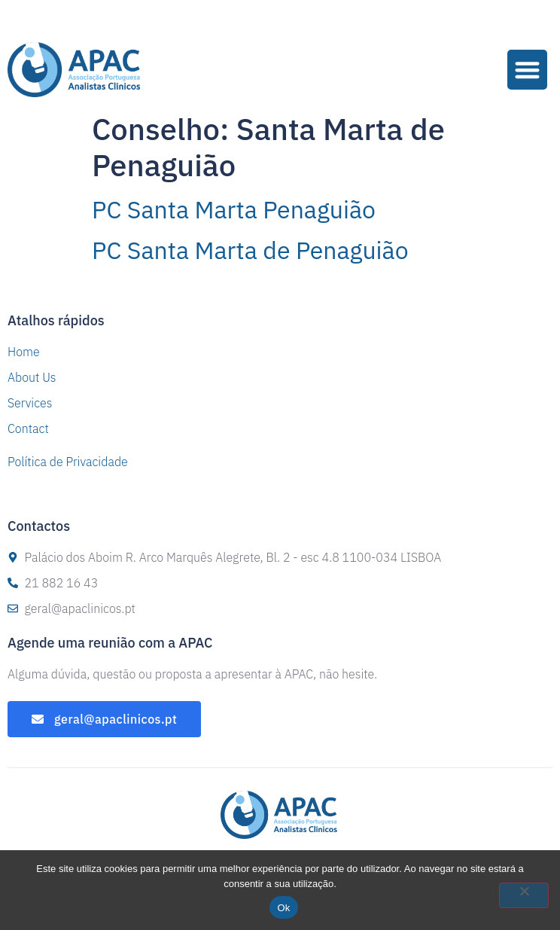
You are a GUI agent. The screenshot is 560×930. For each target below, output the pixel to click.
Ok (283, 908)
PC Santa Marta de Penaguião (250, 250)
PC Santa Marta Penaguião (234, 209)
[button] (527, 70)
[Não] (524, 895)
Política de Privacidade (68, 462)
